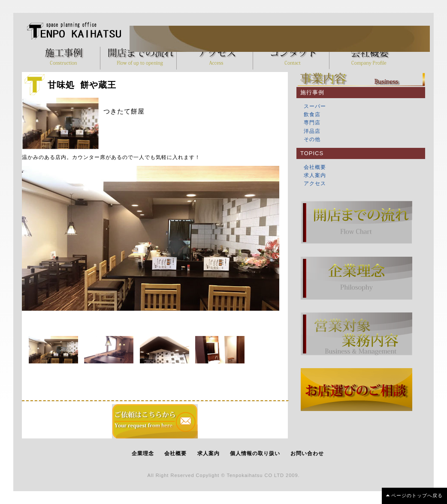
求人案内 (315, 175)
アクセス (217, 58)
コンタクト (293, 58)
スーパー (315, 106)
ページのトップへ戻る (417, 495)
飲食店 (312, 114)
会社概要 (370, 58)
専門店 (312, 123)
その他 (312, 139)
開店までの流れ (141, 58)
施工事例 (64, 58)
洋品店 (312, 131)
